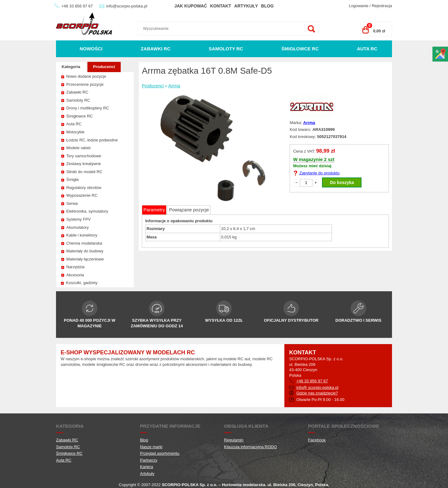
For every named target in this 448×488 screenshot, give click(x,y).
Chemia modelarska (84, 243)
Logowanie (359, 6)
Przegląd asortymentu (160, 453)
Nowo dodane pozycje (86, 76)
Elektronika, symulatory (87, 211)
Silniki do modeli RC (84, 172)
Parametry (154, 210)
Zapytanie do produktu (319, 173)
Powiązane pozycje (189, 210)
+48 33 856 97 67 (77, 6)
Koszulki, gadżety (82, 283)
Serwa (72, 203)
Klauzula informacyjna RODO (250, 447)
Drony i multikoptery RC (88, 108)
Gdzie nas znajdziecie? (317, 393)
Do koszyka (342, 182)
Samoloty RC (226, 49)
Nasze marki (151, 447)
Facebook (317, 440)
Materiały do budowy (85, 251)
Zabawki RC (156, 49)
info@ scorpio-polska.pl (317, 387)
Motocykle (75, 132)
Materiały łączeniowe (85, 259)
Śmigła (72, 180)
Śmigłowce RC (300, 49)
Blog (267, 6)
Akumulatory (77, 227)
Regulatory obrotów (84, 188)
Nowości (91, 49)
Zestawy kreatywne (84, 164)
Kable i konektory (82, 235)
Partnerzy (149, 460)
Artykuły (246, 6)
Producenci (104, 67)
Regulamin (234, 440)
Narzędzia (75, 267)
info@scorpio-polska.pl (127, 6)
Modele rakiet (78, 148)
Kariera (147, 467)
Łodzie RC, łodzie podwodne (92, 140)
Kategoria (71, 67)
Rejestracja (382, 6)
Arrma (174, 86)
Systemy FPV (79, 219)
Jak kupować (191, 6)
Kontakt (220, 6)
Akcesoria (75, 275)
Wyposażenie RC (82, 195)
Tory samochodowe (84, 156)
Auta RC (367, 49)
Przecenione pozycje (85, 84)
